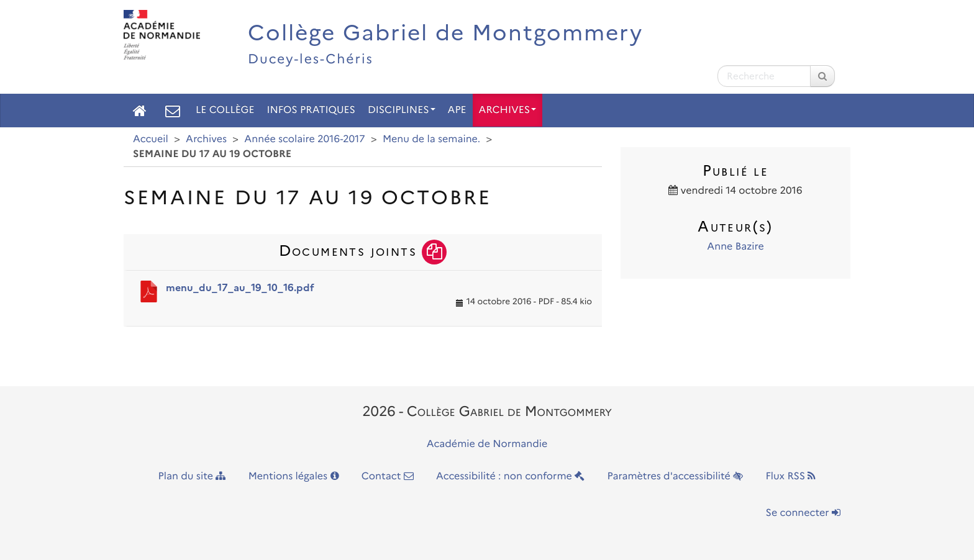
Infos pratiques (311, 110)
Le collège (225, 110)
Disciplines (402, 110)
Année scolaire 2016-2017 (304, 139)
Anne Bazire (735, 247)
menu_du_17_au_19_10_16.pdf (240, 288)
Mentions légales (294, 476)
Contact (388, 476)
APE (457, 110)
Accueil (151, 139)
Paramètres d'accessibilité (676, 476)
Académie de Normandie (487, 444)
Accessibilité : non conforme (510, 476)
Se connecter (803, 513)
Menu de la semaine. (431, 139)
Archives (508, 110)
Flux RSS (790, 476)
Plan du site (192, 476)
